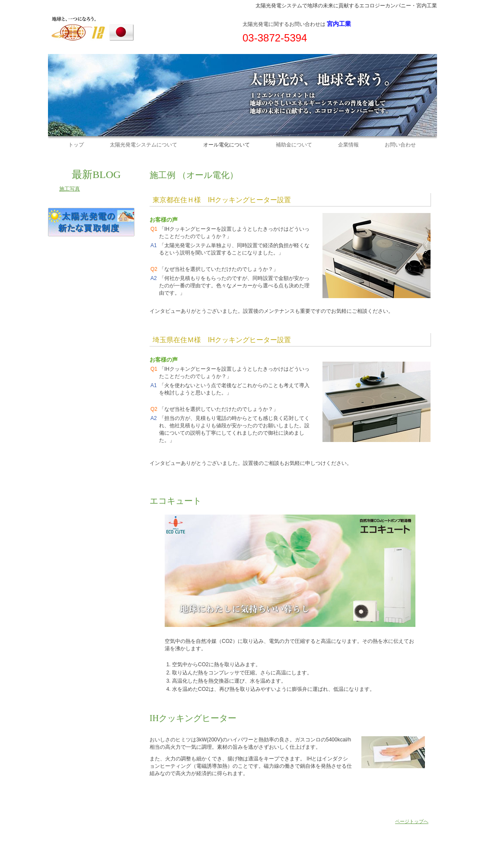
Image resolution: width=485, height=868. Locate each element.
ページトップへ (412, 821)
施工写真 (70, 189)
